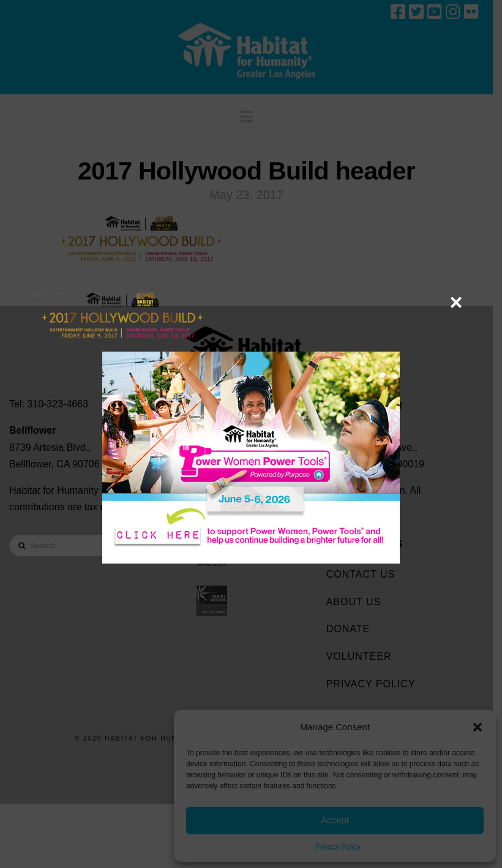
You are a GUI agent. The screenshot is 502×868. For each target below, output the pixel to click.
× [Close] (456, 302)
